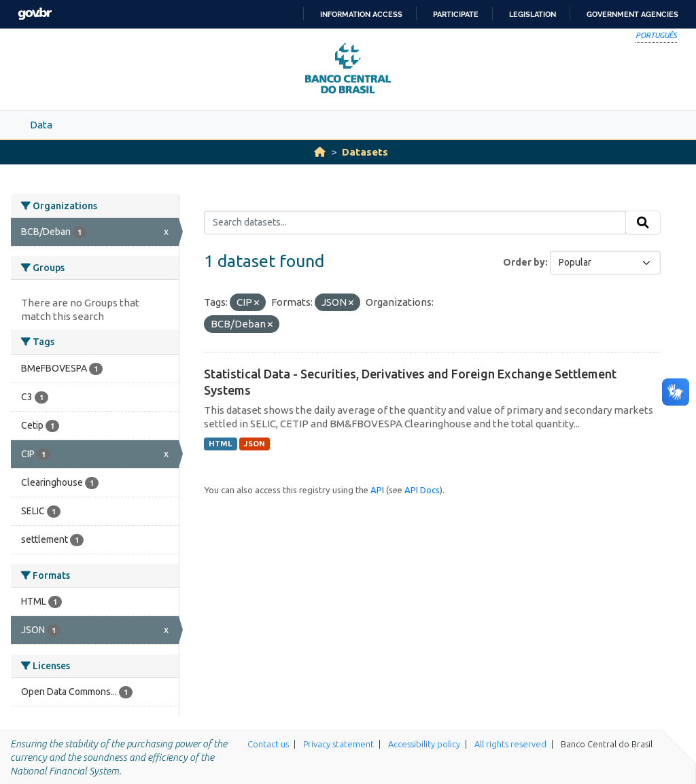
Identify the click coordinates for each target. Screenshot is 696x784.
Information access (361, 14)
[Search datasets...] (415, 223)
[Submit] (643, 223)
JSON (255, 444)
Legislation (533, 14)
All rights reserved (510, 744)
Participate (456, 14)
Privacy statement (338, 744)
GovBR (35, 14)
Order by (524, 262)
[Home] (320, 152)
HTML (220, 444)
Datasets (365, 152)
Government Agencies (632, 14)
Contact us (268, 744)
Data (41, 125)
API (377, 490)
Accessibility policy (424, 744)
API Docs (422, 490)
